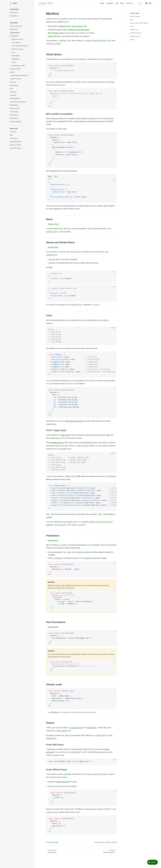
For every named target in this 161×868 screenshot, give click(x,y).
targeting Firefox (57, 443)
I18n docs (55, 712)
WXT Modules (53, 33)
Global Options (135, 16)
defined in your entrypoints (79, 30)
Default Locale (135, 36)
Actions (132, 39)
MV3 (56, 176)
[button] (21, 9)
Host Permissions (136, 33)
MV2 (50, 176)
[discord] (146, 3)
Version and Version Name (139, 23)
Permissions (134, 30)
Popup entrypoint (63, 782)
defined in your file (73, 26)
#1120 (111, 514)
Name (132, 20)
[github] (150, 3)
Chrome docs (53, 540)
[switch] (140, 3)
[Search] (46, 3)
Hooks (51, 36)
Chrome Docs (53, 224)
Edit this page (52, 842)
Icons (132, 26)
